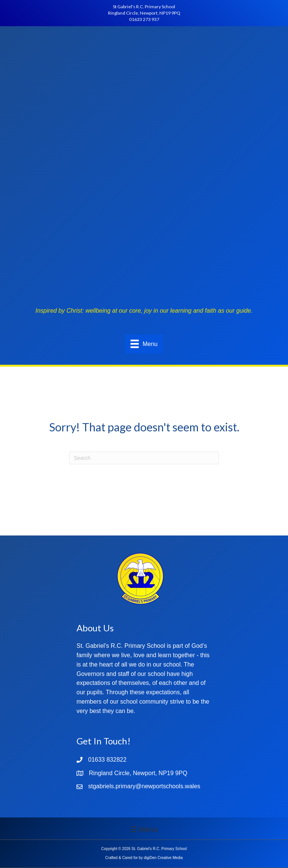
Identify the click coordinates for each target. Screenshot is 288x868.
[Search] (144, 458)
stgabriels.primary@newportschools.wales (144, 786)
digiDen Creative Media (163, 858)
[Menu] (144, 344)
